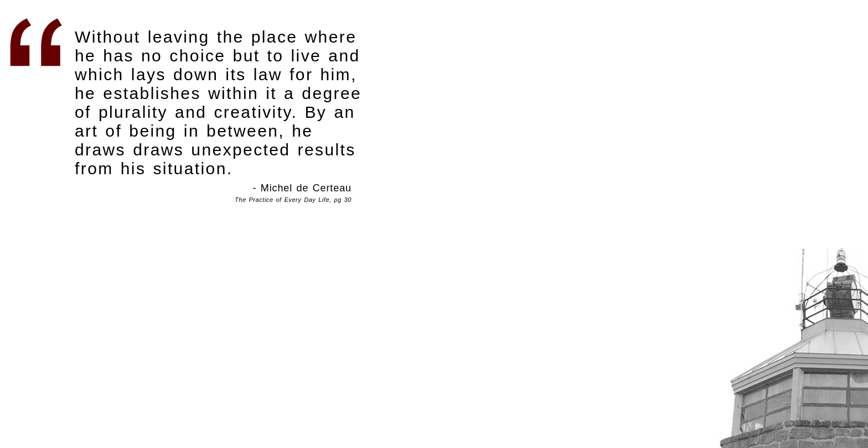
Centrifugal (792, 346)
